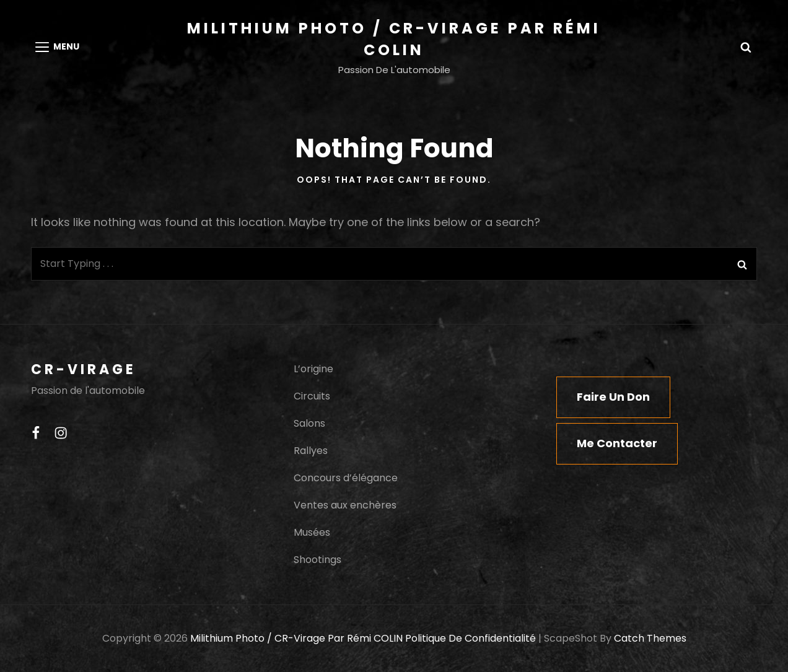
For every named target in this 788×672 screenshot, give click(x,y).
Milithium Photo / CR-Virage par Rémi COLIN (296, 638)
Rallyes (311, 451)
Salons (309, 423)
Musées (312, 532)
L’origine (313, 369)
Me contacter (617, 443)
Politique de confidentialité (471, 638)
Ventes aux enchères (345, 505)
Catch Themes (650, 638)
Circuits (312, 396)
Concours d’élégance (346, 478)
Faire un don (613, 397)
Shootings (317, 560)
